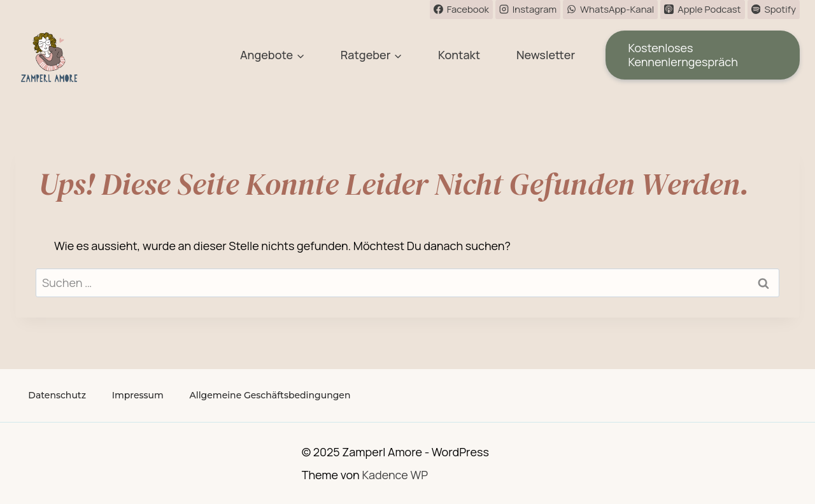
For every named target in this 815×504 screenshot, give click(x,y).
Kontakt (459, 55)
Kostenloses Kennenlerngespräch (683, 55)
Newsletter (546, 55)
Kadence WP (395, 475)
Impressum (138, 395)
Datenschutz (57, 395)
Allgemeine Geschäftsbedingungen (270, 395)
